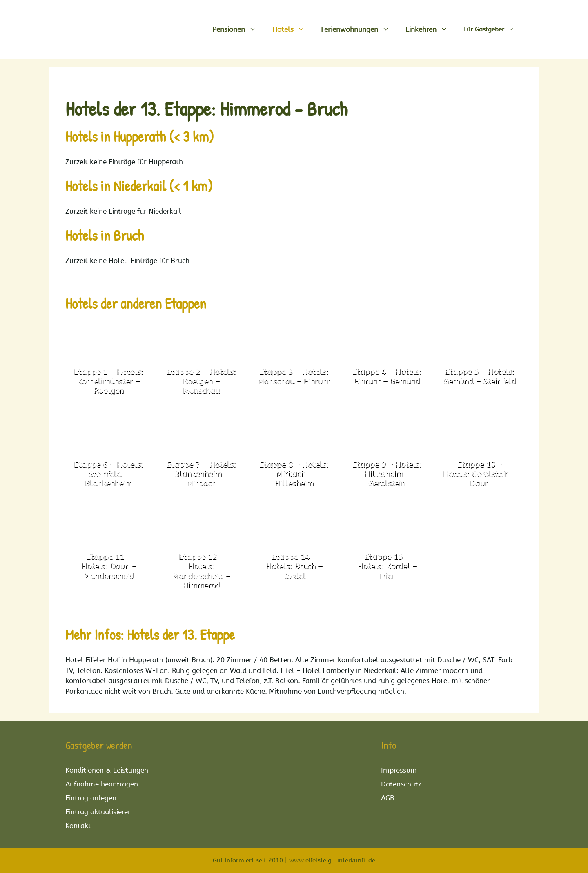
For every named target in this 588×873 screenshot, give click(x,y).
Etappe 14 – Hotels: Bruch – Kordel (294, 566)
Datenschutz (401, 784)
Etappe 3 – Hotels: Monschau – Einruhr (294, 376)
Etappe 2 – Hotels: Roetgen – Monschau (201, 381)
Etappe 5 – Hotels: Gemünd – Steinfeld (479, 376)
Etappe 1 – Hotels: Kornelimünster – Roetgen (109, 381)
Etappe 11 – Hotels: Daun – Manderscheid (108, 566)
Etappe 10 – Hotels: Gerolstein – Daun (480, 474)
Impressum (399, 770)
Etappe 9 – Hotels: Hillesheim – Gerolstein (387, 474)
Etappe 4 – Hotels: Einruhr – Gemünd (387, 376)
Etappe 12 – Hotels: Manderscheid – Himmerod (201, 571)
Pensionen (238, 29)
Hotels (293, 29)
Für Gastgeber (493, 29)
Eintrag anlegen (91, 798)
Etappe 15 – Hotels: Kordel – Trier (387, 566)
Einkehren (431, 29)
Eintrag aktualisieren (99, 812)
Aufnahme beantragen (102, 784)
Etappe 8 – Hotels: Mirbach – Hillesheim (294, 474)
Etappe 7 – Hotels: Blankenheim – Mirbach (201, 474)
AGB (388, 798)
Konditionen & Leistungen (107, 770)
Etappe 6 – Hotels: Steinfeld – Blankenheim (109, 474)
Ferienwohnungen (359, 29)
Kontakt (78, 826)
